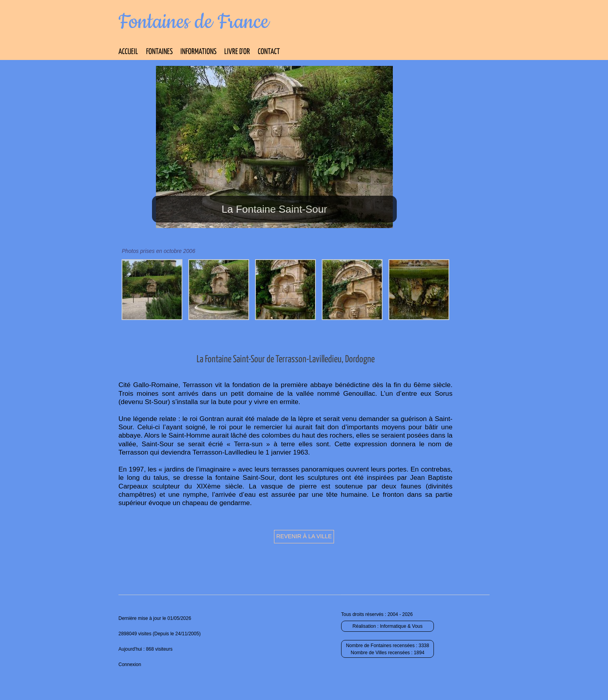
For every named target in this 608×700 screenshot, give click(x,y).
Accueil (128, 52)
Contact (269, 52)
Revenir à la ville (304, 536)
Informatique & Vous (401, 626)
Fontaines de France (194, 22)
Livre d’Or (237, 52)
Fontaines (159, 52)
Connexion (130, 664)
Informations (198, 52)
